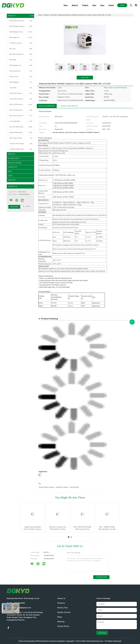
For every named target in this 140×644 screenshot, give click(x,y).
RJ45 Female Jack (21, 71)
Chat (122, 5)
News (94, 5)
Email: (19, 608)
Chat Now (12, 180)
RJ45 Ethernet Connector (21, 21)
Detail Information (47, 106)
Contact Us (12, 167)
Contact (111, 5)
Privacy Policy (63, 626)
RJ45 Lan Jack (21, 77)
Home (66, 5)
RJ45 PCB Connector (21, 93)
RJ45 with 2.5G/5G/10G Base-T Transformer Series (21, 116)
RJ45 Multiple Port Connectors (21, 32)
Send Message (102, 633)
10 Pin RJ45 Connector (21, 99)
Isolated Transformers (21, 132)
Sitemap (61, 622)
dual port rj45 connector (47, 487)
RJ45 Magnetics (21, 82)
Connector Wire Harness (21, 144)
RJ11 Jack (21, 49)
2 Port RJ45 (21, 88)
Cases (102, 5)
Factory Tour (13, 158)
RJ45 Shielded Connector (21, 26)
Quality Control (15, 163)
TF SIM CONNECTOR (21, 149)
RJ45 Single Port (21, 38)
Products (85, 5)
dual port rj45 (74, 487)
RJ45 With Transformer (21, 54)
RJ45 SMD (21, 60)
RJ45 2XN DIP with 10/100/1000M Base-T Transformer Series (21, 110)
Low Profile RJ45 (21, 121)
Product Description (69, 106)
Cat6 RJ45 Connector (21, 43)
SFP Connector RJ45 (21, 138)
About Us (75, 5)
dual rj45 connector (62, 487)
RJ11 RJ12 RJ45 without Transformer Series (21, 127)
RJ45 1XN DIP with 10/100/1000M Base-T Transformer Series (21, 105)
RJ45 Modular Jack (21, 65)
